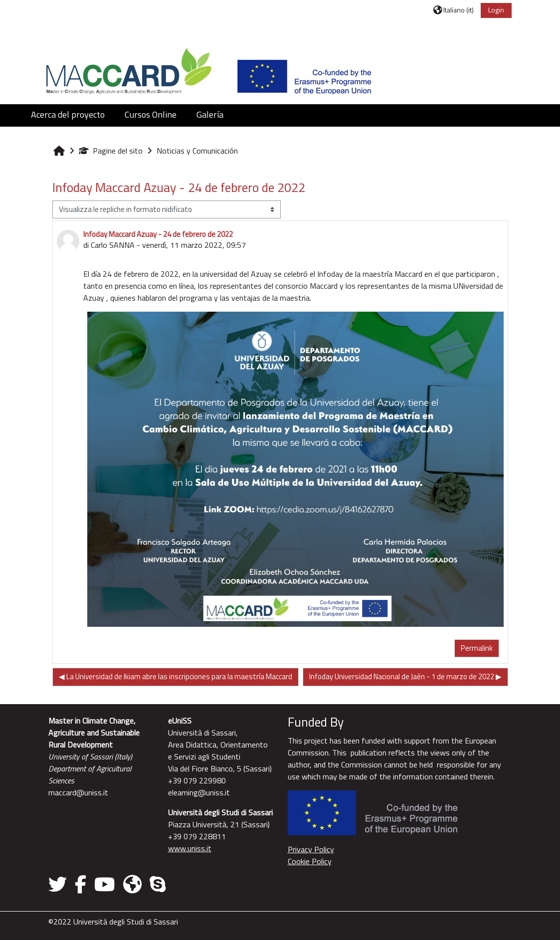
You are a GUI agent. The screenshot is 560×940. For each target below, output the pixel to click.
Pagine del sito (111, 151)
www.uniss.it (190, 848)
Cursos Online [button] (151, 114)
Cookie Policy (310, 861)
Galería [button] (210, 114)
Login (496, 10)
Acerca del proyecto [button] (68, 114)
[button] (454, 10)
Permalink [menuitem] (477, 648)
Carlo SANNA (113, 245)
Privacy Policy (311, 849)
